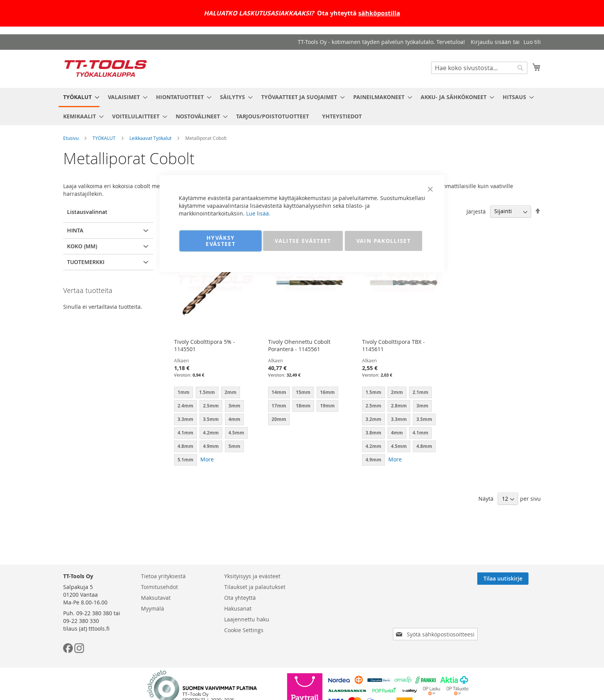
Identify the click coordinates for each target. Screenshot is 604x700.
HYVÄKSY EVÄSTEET (221, 241)
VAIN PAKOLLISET (383, 241)
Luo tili (532, 42)
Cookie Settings (244, 630)
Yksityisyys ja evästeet (252, 576)
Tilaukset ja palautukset (255, 587)
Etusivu (71, 138)
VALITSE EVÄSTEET (303, 241)
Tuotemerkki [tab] (86, 262)
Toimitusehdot (159, 587)
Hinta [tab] (75, 230)
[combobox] (479, 68)
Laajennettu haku (247, 619)
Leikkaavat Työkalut (150, 138)
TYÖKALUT (104, 138)
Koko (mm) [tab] (82, 246)
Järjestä (476, 211)
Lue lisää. (258, 213)
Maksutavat (156, 598)
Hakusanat (238, 608)
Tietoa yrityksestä (163, 576)
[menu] (302, 107)
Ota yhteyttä (240, 598)
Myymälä (153, 608)
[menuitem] (79, 98)
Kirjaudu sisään (491, 42)
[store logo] (106, 68)
